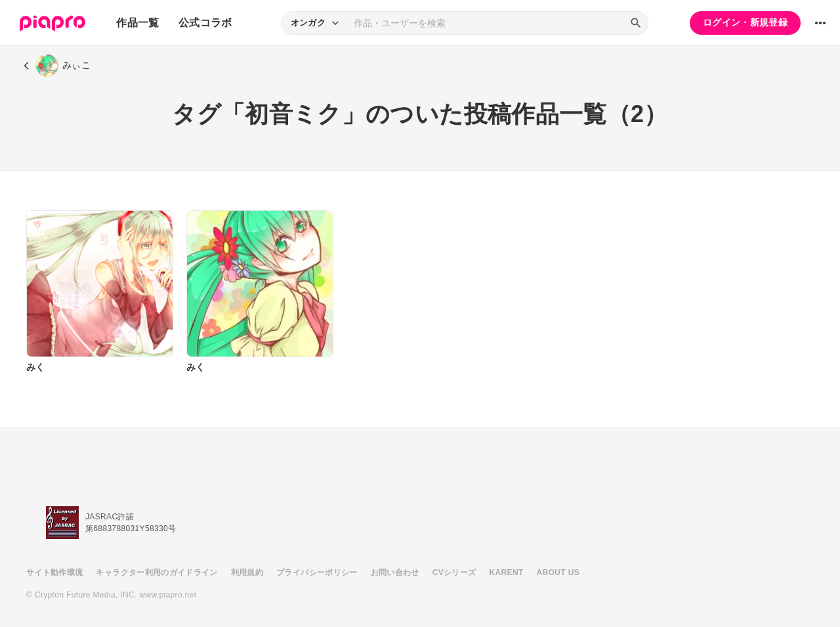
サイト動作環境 (54, 573)
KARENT (507, 573)
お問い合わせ (395, 573)
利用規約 (247, 573)
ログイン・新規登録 (745, 22)
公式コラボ (205, 23)
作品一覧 (137, 23)
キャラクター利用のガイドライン (157, 573)
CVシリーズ (454, 573)
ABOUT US (558, 573)
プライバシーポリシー (317, 573)
